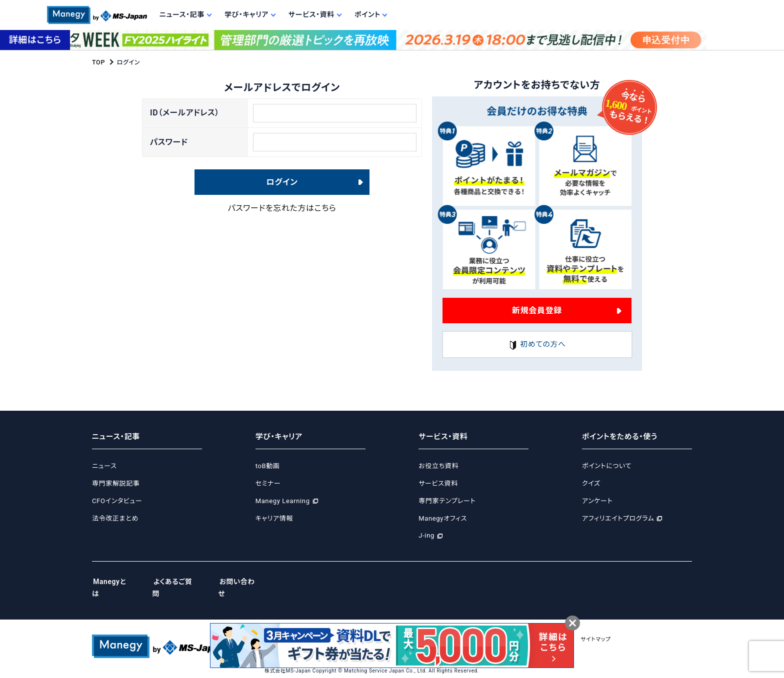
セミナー (268, 483)
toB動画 (268, 466)
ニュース (104, 466)
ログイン (282, 187)
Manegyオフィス (443, 518)
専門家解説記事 (116, 483)
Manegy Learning (283, 501)
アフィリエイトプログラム (618, 518)
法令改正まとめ (115, 518)
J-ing (426, 536)
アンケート (597, 501)
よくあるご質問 (180, 582)
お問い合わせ (248, 582)
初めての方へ (537, 345)
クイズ (591, 483)
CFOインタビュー (117, 501)
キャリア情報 (274, 518)
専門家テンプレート (447, 501)
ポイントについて (607, 466)
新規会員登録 (537, 310)
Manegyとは (114, 582)
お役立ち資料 (438, 466)
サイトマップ (623, 628)
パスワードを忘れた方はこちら (282, 214)
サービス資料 (438, 483)
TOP (98, 62)
